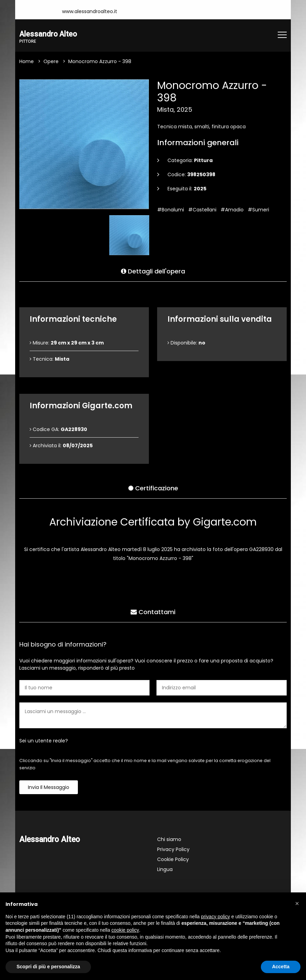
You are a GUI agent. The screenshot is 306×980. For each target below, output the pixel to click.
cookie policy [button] (125, 930)
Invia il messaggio (49, 788)
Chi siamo (169, 840)
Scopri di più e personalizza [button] (48, 967)
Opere (51, 62)
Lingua (165, 870)
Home (27, 62)
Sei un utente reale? (44, 741)
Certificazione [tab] (153, 487)
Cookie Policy (173, 860)
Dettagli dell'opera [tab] (153, 271)
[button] (297, 903)
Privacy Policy (173, 850)
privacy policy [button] (215, 917)
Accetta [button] (281, 967)
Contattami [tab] (153, 611)
